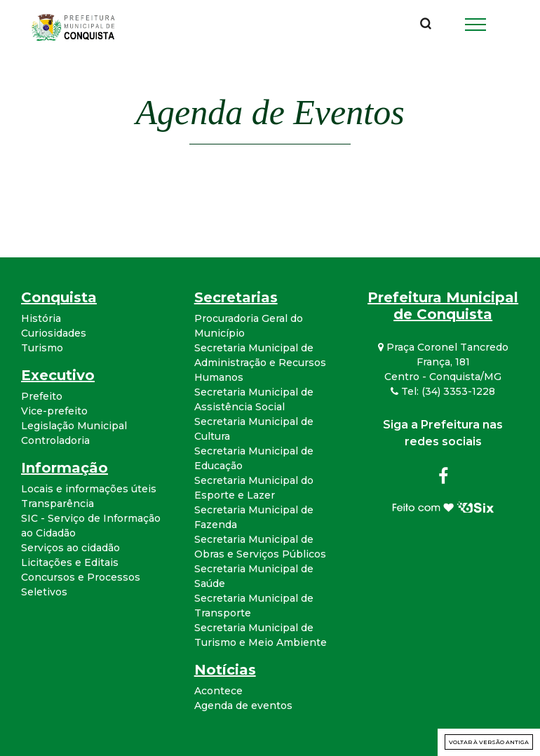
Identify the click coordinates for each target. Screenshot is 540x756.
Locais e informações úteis (89, 489)
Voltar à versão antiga (489, 742)
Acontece (218, 691)
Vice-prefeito (54, 411)
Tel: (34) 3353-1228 (443, 391)
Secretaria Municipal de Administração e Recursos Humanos (260, 363)
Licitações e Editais (70, 562)
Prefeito (42, 396)
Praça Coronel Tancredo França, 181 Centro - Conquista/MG (443, 362)
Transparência (58, 504)
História (41, 318)
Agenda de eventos (243, 706)
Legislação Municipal (74, 426)
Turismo (42, 348)
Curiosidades (54, 333)
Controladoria (55, 440)
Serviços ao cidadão (70, 548)
